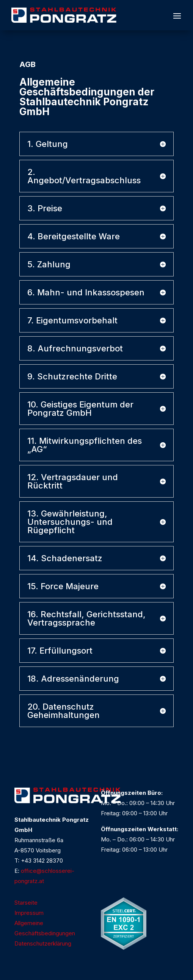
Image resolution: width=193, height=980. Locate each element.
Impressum (29, 913)
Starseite (26, 903)
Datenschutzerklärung (43, 943)
